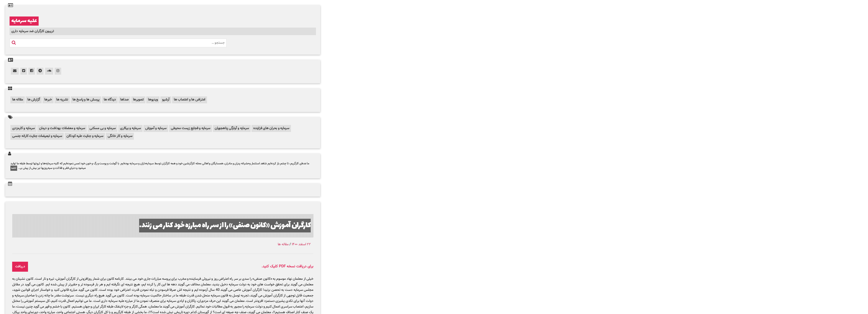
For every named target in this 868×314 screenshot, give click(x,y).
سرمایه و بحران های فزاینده (271, 128)
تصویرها (138, 100)
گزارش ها (34, 100)
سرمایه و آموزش (156, 128)
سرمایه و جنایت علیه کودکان (85, 136)
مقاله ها (18, 100)
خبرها (48, 100)
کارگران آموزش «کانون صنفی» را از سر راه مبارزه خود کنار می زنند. (225, 226)
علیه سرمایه (24, 21)
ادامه (14, 168)
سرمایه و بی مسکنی (103, 128)
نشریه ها (62, 100)
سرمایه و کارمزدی (23, 128)
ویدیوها (153, 100)
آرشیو (166, 100)
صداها (124, 100)
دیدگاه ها (110, 100)
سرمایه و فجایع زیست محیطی (191, 128)
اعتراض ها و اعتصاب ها (190, 100)
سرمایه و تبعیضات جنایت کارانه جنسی (37, 136)
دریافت (20, 267)
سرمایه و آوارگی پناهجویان (232, 128)
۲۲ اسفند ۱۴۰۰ (301, 244)
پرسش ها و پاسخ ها (86, 100)
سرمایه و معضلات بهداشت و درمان (62, 128)
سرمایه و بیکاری (130, 128)
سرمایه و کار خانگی (120, 136)
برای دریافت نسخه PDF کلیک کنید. (287, 267)
